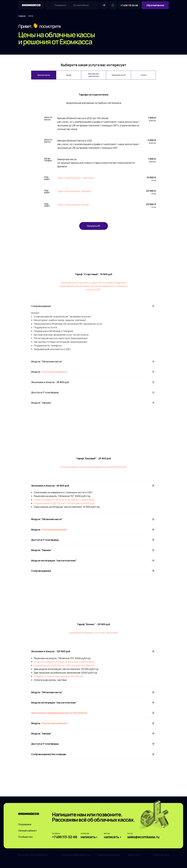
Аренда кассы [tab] (44, 75)
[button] (155, 5)
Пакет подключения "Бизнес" (74, 205)
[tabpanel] (94, 162)
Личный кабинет (81, 5)
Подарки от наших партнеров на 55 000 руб (59, 676)
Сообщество (25, 837)
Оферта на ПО (134, 855)
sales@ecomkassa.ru (143, 837)
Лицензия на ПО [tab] (118, 75)
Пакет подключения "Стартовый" (76, 178)
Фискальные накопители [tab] (94, 75)
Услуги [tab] (143, 75)
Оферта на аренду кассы (109, 855)
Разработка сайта (161, 855)
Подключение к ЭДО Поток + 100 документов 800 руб (64, 503)
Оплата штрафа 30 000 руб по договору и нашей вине (64, 500)
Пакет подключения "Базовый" (74, 191)
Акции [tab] (69, 75)
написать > (113, 837)
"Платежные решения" (54, 530)
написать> (89, 837)
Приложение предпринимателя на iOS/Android (59, 713)
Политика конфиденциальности (76, 855)
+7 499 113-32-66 (129, 5)
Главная (22, 16)
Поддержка (60, 5)
